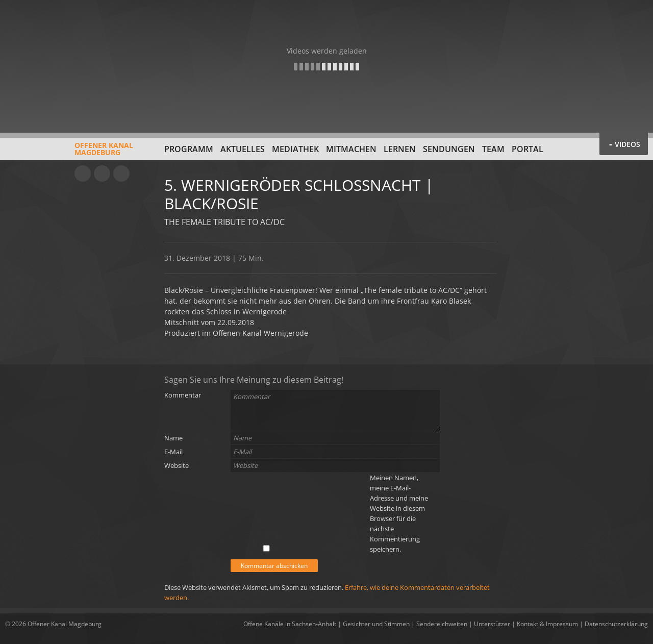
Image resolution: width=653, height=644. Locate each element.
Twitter (121, 174)
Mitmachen (351, 149)
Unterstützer (492, 624)
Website (177, 465)
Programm (189, 149)
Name (173, 438)
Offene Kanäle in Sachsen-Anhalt (290, 624)
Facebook (102, 174)
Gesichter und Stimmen (376, 624)
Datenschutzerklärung (616, 624)
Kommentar (183, 395)
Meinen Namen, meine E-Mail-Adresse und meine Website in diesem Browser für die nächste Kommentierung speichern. (399, 513)
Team (493, 149)
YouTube (83, 174)
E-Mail (173, 452)
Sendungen (449, 149)
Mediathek (295, 149)
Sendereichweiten (442, 624)
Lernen (400, 149)
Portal (528, 149)
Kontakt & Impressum (547, 624)
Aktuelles (243, 149)
